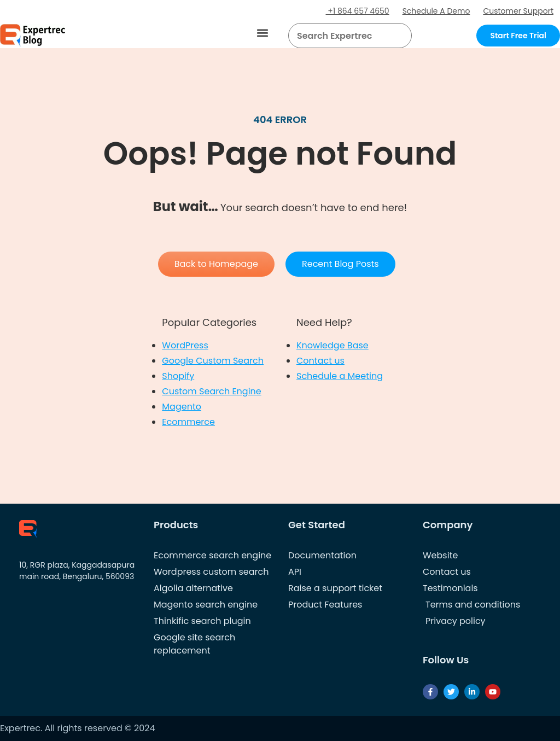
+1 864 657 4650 (358, 11)
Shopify (178, 376)
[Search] (399, 36)
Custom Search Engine (211, 391)
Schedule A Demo (436, 11)
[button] (263, 33)
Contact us (320, 361)
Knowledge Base (332, 345)
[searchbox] (341, 36)
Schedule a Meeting (340, 376)
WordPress (185, 345)
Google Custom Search (213, 361)
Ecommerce (188, 422)
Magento (182, 407)
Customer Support (518, 11)
